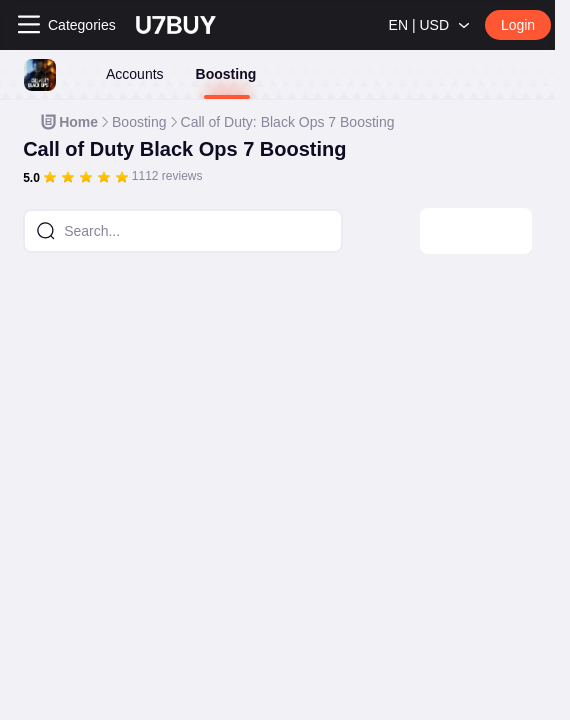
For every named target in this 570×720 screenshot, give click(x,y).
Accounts (135, 74)
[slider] (86, 177)
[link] (68, 122)
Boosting (226, 74)
